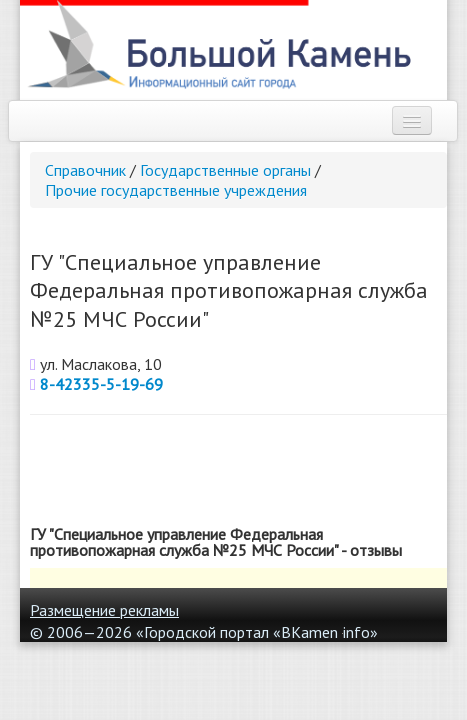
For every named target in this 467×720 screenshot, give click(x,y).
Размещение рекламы (104, 610)
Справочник (85, 170)
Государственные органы (225, 170)
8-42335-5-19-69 (101, 384)
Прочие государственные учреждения (176, 190)
